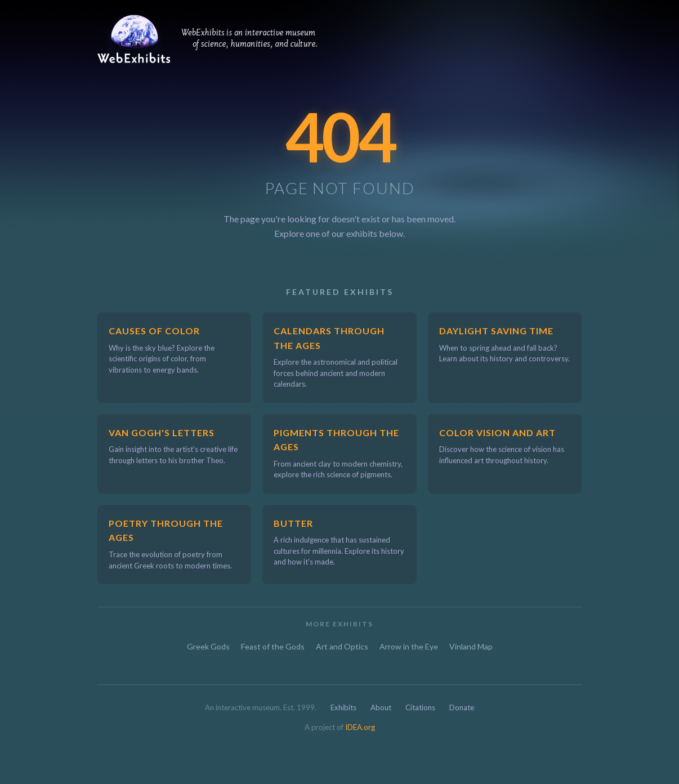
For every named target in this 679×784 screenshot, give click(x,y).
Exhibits (343, 707)
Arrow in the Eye (409, 646)
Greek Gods (208, 646)
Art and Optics (342, 646)
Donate (462, 707)
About (381, 707)
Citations (420, 707)
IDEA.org (360, 727)
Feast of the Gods (273, 646)
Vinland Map (471, 646)
